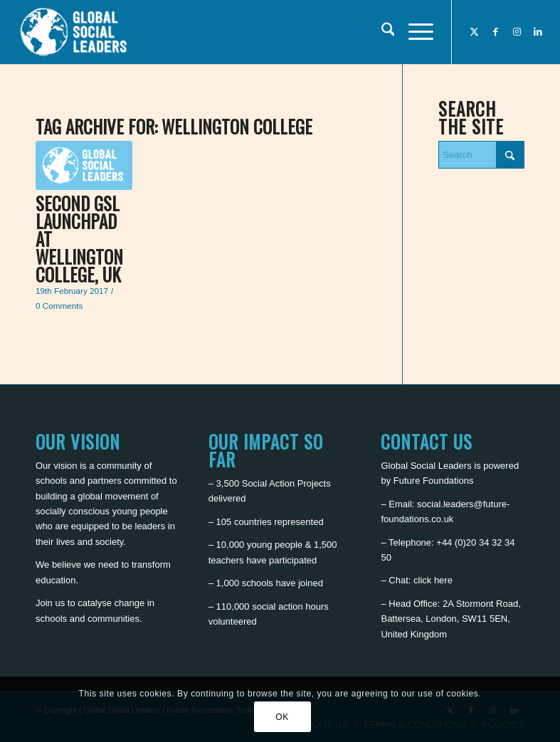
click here (433, 580)
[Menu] (414, 32)
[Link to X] (474, 32)
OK (282, 717)
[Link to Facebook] (495, 32)
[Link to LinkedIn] (538, 32)
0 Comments (59, 306)
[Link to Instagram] (517, 32)
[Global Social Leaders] (75, 32)
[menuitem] (381, 32)
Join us (50, 603)
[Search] (381, 32)
